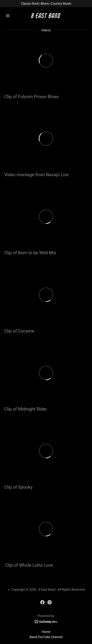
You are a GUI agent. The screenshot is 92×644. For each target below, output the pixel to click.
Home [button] (46, 632)
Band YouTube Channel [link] (46, 637)
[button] (11, 16)
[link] (46, 17)
